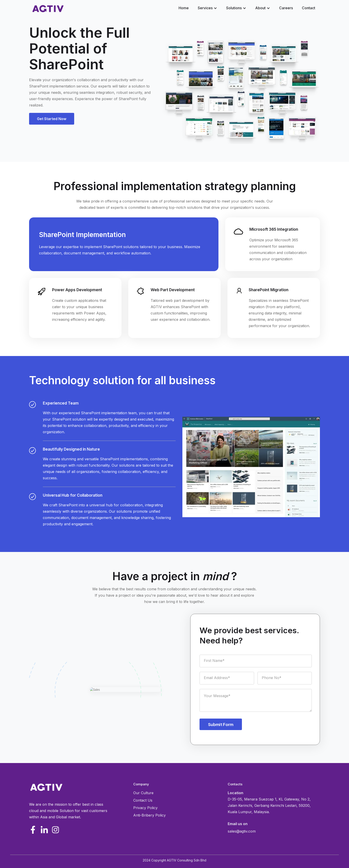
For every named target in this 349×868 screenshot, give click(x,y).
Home (184, 8)
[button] (207, 8)
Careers (286, 8)
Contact (309, 8)
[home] (48, 9)
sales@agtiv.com (242, 831)
